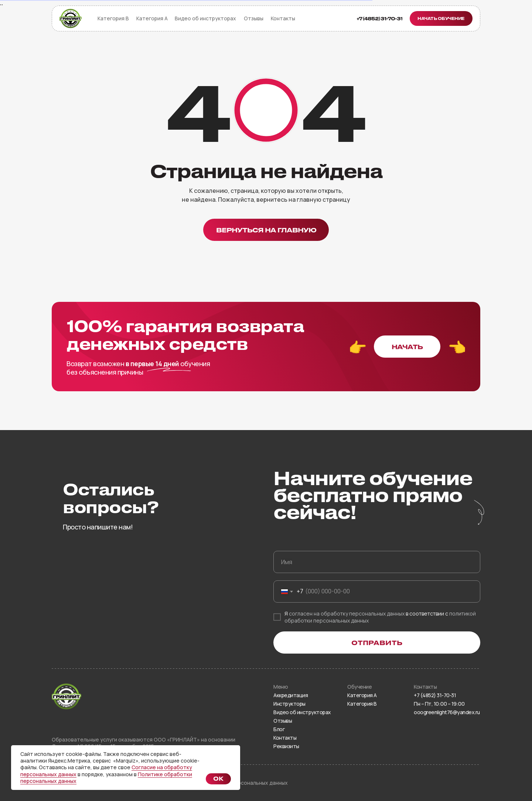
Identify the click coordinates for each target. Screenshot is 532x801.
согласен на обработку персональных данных (347, 613)
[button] (441, 18)
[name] (377, 562)
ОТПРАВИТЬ (377, 642)
